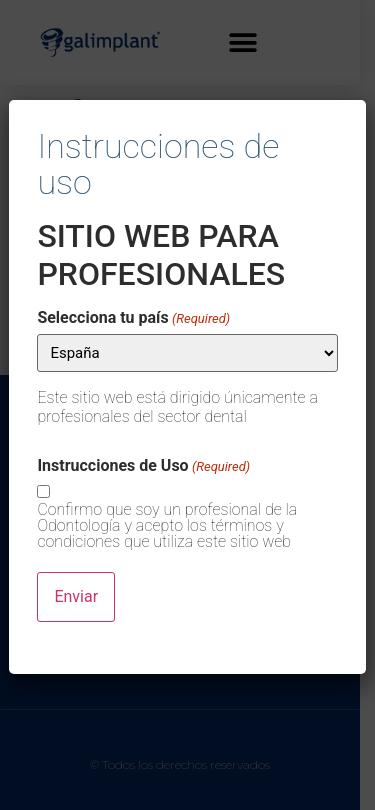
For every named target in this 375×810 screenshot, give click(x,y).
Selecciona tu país (133, 318)
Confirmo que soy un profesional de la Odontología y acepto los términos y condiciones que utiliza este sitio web (167, 526)
